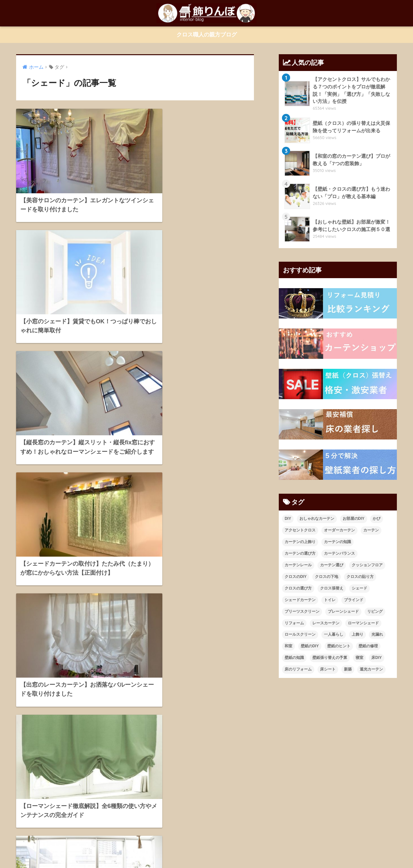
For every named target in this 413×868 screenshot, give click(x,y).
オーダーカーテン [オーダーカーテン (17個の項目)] (339, 530)
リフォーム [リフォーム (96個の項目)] (294, 623)
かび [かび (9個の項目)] (377, 519)
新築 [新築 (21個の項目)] (348, 670)
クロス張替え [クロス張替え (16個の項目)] (332, 589)
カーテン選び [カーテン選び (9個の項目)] (332, 565)
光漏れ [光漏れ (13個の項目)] (377, 635)
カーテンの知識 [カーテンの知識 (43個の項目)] (337, 542)
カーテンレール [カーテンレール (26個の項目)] (298, 565)
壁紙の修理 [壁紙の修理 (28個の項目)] (368, 647)
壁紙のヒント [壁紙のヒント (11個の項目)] (339, 647)
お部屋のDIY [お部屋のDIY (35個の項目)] (354, 519)
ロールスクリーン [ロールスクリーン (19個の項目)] (300, 635)
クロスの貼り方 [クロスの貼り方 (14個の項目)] (360, 577)
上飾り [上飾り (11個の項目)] (358, 635)
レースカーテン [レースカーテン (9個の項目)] (326, 623)
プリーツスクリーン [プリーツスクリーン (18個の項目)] (302, 612)
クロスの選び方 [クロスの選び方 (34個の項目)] (298, 589)
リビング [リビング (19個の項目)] (375, 612)
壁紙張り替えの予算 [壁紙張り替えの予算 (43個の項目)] (330, 658)
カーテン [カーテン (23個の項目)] (371, 530)
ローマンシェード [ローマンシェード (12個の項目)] (363, 623)
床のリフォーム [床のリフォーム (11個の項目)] (298, 670)
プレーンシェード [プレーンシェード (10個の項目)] (343, 612)
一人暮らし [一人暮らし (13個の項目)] (334, 635)
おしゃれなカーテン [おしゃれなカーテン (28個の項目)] (317, 519)
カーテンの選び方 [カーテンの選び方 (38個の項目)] (300, 554)
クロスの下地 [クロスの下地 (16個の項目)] (327, 577)
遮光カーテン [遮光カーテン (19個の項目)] (371, 670)
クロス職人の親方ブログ (207, 35)
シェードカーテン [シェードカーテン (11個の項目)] (300, 600)
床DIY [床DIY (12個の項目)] (377, 658)
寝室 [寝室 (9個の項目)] (359, 658)
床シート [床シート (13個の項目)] (328, 670)
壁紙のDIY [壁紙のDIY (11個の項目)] (310, 647)
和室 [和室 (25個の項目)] (288, 647)
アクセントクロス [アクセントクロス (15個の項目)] (300, 530)
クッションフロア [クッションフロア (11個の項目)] (367, 565)
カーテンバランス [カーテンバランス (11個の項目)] (339, 554)
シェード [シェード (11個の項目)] (359, 589)
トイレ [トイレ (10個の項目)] (330, 600)
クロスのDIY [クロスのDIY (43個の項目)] (296, 577)
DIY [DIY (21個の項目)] (288, 519)
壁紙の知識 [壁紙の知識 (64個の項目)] (294, 658)
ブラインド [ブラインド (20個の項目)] (354, 600)
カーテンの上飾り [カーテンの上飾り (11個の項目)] (300, 542)
